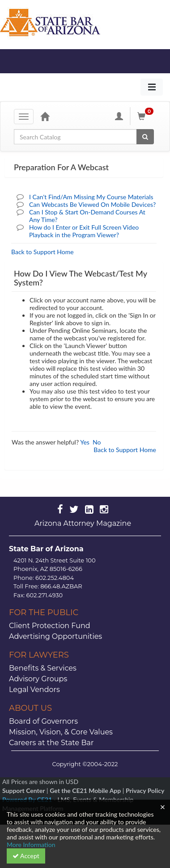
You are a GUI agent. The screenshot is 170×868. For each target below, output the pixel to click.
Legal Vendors (34, 690)
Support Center (23, 790)
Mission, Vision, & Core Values (61, 732)
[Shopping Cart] (147, 116)
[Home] (45, 116)
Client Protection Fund (50, 626)
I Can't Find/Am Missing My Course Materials (91, 197)
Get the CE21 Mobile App (85, 790)
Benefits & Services (43, 668)
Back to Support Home (42, 252)
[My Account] (119, 116)
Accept (26, 856)
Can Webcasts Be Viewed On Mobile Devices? (92, 204)
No (97, 442)
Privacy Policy (145, 790)
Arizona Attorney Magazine (83, 523)
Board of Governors (43, 721)
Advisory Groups (38, 679)
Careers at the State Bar (51, 743)
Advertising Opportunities (55, 636)
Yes (85, 442)
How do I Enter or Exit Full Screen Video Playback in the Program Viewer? (84, 231)
